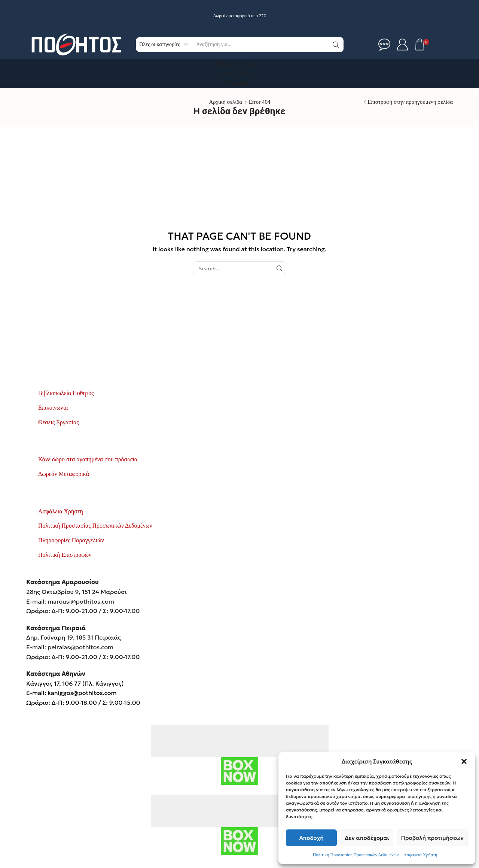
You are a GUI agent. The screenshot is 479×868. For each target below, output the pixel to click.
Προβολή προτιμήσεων (432, 838)
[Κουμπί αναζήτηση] (336, 45)
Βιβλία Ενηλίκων (239, 64)
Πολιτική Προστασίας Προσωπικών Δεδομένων (356, 855)
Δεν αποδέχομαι (367, 838)
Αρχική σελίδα (225, 102)
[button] (464, 761)
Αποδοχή (312, 838)
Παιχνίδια (239, 83)
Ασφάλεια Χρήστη (420, 855)
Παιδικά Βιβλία (239, 73)
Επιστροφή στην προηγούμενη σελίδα (410, 102)
